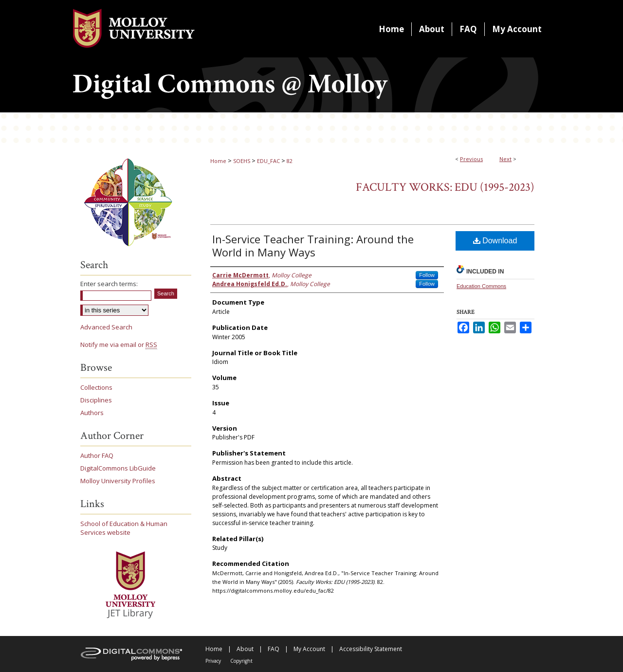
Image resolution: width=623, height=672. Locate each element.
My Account (309, 649)
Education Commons (481, 286)
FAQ (274, 649)
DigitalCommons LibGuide (118, 468)
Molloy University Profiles (118, 481)
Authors (92, 413)
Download (495, 241)
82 (290, 161)
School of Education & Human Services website (124, 528)
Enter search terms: (109, 284)
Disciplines (96, 400)
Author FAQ (97, 455)
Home (218, 161)
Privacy (213, 661)
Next (505, 159)
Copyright (241, 661)
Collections (96, 387)
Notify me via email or (119, 345)
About (245, 649)
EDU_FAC (268, 161)
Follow (427, 275)
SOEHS (242, 161)
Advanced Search (106, 327)
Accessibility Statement (371, 649)
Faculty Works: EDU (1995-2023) (445, 187)
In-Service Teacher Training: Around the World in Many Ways (313, 245)
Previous (471, 159)
